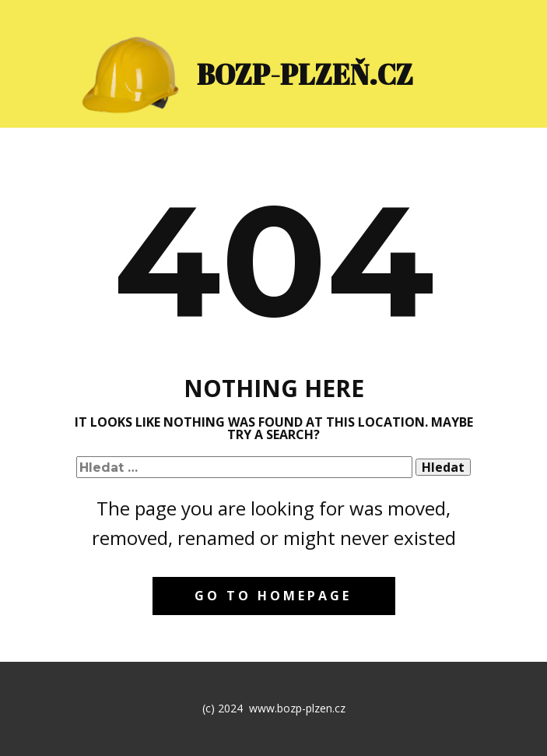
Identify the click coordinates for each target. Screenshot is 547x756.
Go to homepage (273, 596)
